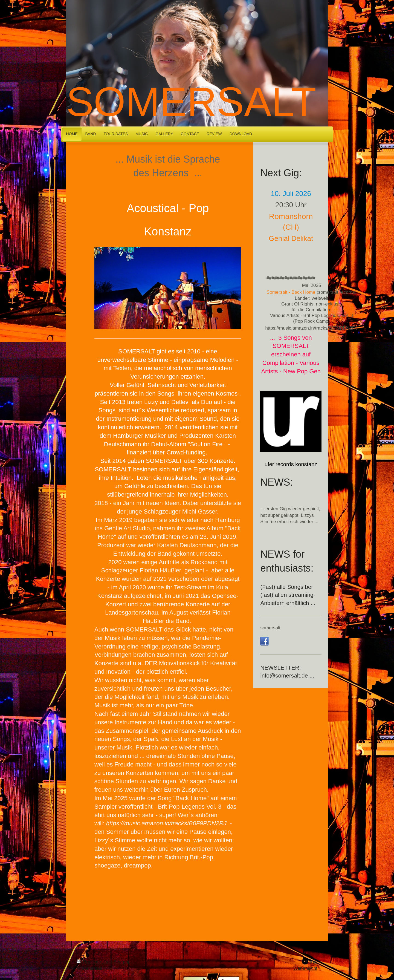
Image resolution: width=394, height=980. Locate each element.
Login (312, 962)
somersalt (270, 628)
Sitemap (122, 962)
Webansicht (305, 968)
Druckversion (94, 962)
